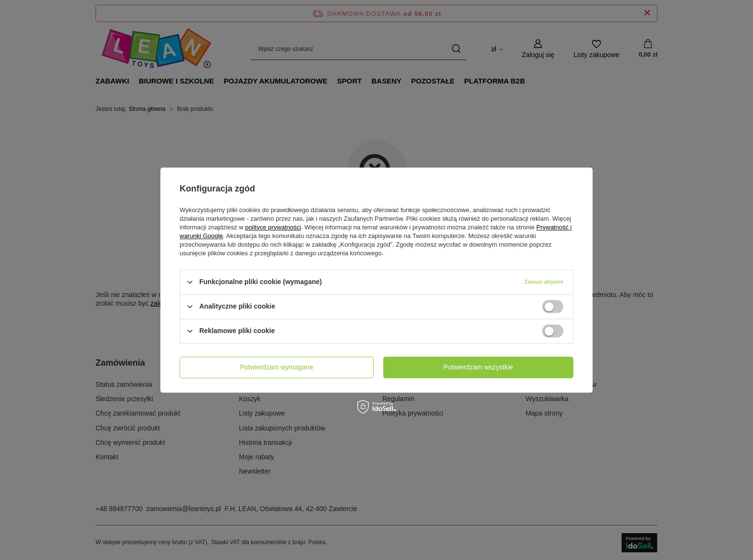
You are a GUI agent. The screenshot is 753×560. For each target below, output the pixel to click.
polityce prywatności (273, 227)
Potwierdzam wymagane (277, 367)
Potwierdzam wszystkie (479, 367)
